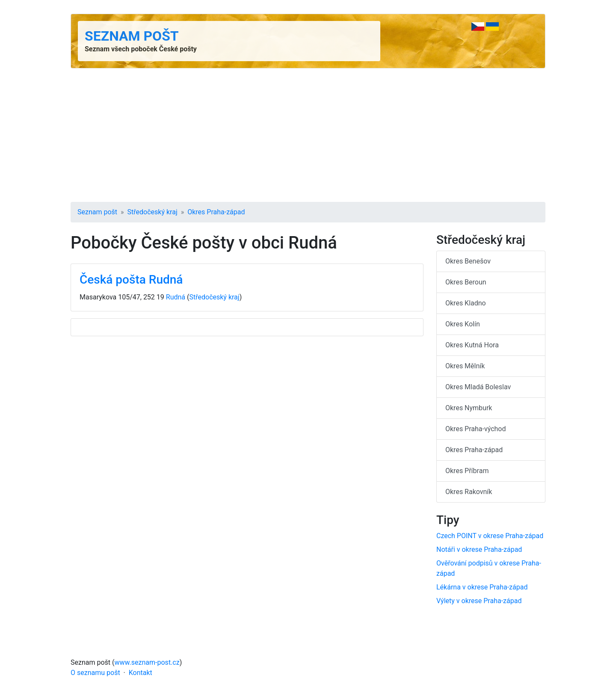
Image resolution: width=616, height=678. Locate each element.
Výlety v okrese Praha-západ (479, 601)
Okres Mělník (465, 366)
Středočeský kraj (153, 212)
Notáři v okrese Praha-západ (479, 549)
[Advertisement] (308, 135)
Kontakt (141, 673)
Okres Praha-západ (216, 212)
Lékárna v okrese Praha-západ (482, 587)
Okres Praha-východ (476, 429)
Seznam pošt (132, 36)
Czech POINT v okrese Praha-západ (490, 536)
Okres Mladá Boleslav (478, 387)
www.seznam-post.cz (147, 662)
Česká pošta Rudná (131, 280)
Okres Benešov (468, 261)
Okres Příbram (467, 471)
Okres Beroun (466, 282)
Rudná (176, 297)
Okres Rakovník (469, 492)
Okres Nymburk (469, 408)
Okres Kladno (466, 303)
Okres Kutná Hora (472, 345)
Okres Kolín (463, 324)
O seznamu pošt (95, 673)
